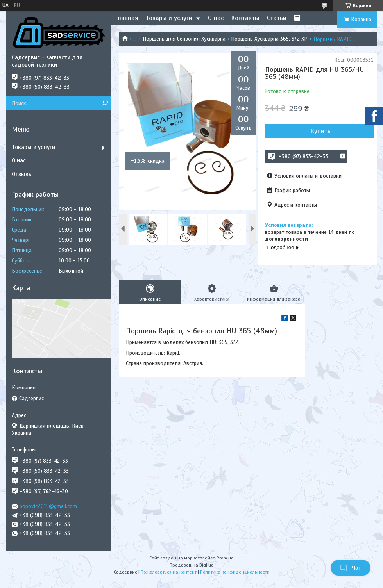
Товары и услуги (169, 18)
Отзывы (22, 174)
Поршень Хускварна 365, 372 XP (269, 39)
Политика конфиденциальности (235, 572)
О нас (216, 18)
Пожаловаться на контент (169, 572)
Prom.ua (225, 558)
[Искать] (105, 103)
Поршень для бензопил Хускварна (184, 39)
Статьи (277, 18)
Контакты (245, 18)
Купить (321, 131)
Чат (351, 568)
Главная (127, 18)
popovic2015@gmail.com (48, 506)
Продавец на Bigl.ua (192, 565)
